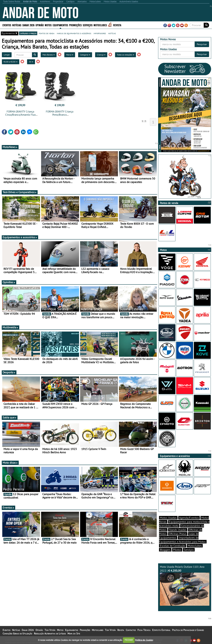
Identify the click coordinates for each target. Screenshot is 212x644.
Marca (70, 55)
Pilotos (177, 550)
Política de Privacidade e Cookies (188, 630)
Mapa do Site (74, 634)
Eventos (7, 25)
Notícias (17, 25)
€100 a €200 (11, 62)
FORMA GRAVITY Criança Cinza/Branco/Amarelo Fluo (20, 113)
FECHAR (129, 640)
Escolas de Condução (173, 546)
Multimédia (10, 327)
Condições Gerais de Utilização (17, 634)
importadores (100, 33)
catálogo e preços (28, 33)
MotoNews (10, 147)
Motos (48, 25)
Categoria (85, 55)
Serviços (88, 25)
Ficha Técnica (144, 630)
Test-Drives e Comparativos (20, 192)
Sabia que (10, 417)
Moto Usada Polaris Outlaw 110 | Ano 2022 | (185, 585)
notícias (112, 33)
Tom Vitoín (50, 630)
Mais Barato (49, 55)
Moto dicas (10, 463)
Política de (144, 640)
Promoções (75, 25)
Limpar (7, 55)
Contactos (131, 630)
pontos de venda (47, 33)
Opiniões (9, 282)
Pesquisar (202, 44)
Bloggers (165, 550)
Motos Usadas (168, 518)
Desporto (9, 372)
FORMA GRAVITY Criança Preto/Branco (60, 113)
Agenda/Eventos (189, 518)
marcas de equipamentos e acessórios (74, 33)
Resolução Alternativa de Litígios (50, 634)
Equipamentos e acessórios (20, 237)
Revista (117, 25)
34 (31, 62)
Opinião (40, 25)
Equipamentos (60, 25)
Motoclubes (100, 25)
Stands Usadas (178, 530)
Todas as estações (126, 55)
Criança (101, 55)
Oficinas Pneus (178, 534)
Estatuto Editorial (161, 630)
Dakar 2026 (28, 25)
